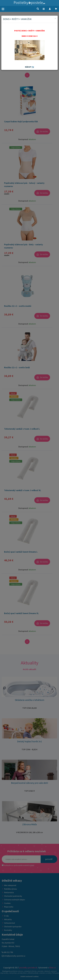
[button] (44, 9)
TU (33, 67)
